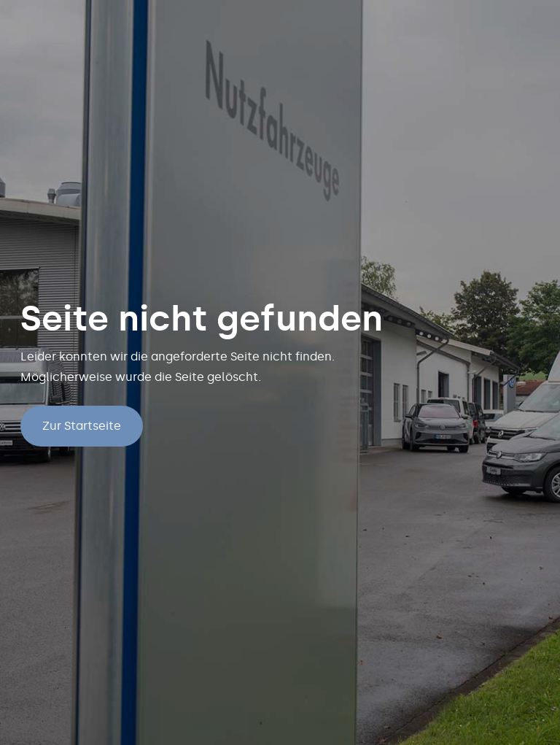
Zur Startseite (82, 426)
